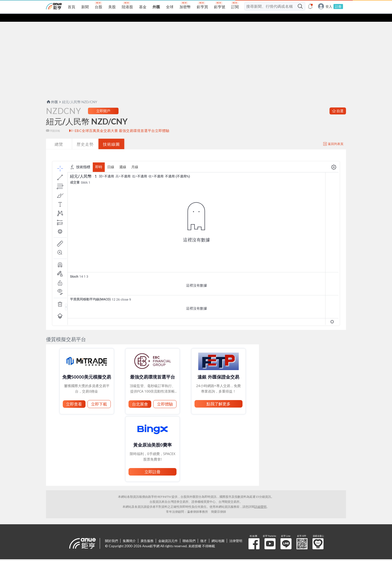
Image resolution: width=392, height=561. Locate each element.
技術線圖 (111, 136)
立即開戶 (103, 103)
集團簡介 (129, 533)
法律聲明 (236, 533)
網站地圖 (218, 533)
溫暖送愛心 (318, 536)
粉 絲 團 (254, 536)
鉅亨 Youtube (270, 536)
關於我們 (111, 533)
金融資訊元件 (168, 533)
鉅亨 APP (302, 536)
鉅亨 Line (286, 536)
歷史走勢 (85, 136)
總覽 (59, 136)
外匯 (52, 94)
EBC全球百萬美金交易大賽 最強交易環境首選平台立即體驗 (122, 123)
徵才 (203, 533)
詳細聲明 (260, 499)
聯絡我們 (189, 533)
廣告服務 (147, 533)
